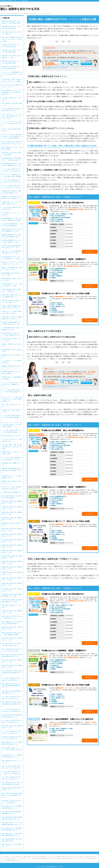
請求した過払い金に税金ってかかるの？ (11, 406)
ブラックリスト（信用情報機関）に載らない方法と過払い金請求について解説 (12, 74)
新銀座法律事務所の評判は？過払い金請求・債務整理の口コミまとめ (12, 230)
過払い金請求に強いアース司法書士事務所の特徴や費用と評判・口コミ (12, 829)
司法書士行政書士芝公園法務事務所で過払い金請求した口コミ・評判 (12, 247)
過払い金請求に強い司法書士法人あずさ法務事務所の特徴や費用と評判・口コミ (12, 704)
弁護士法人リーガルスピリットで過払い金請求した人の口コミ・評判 (12, 263)
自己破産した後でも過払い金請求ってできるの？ (12, 411)
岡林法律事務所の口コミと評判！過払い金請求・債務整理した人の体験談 (12, 219)
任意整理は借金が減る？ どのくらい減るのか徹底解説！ (11, 372)
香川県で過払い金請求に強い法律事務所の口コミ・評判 (12, 530)
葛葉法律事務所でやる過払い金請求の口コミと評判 (12, 280)
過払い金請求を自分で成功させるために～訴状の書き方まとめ (12, 617)
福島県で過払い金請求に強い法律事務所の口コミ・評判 (12, 628)
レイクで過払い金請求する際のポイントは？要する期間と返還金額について (12, 431)
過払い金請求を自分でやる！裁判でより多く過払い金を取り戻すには (12, 645)
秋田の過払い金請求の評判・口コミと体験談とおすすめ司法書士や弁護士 (12, 22)
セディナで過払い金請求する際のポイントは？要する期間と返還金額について (12, 392)
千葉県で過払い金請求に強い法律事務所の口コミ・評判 (12, 612)
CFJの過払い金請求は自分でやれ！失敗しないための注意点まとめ (12, 738)
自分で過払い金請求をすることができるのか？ (12, 99)
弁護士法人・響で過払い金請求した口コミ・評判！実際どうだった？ (12, 301)
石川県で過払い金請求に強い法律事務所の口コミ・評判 (12, 590)
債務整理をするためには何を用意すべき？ (12, 356)
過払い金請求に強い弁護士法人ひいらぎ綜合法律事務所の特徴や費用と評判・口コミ (12, 686)
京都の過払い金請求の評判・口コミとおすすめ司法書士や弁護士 (12, 51)
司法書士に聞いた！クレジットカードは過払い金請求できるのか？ (12, 203)
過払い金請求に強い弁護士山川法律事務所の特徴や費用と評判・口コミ (12, 655)
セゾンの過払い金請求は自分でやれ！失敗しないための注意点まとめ (12, 721)
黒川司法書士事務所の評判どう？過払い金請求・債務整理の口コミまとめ (12, 165)
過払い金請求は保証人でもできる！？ (12, 436)
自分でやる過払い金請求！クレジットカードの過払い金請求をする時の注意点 (12, 750)
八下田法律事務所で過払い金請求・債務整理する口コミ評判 (12, 329)
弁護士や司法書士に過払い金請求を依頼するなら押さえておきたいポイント (12, 143)
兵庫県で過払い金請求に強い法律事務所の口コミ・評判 (12, 563)
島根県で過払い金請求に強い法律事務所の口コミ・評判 (12, 546)
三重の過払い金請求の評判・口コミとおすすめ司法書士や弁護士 (12, 46)
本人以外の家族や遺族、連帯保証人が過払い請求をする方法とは (12, 110)
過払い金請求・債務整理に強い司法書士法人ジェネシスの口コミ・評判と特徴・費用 (12, 39)
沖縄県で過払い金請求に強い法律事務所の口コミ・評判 (12, 502)
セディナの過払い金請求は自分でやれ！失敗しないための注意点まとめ (11, 181)
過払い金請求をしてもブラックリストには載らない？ (12, 214)
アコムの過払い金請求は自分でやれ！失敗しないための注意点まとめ (12, 778)
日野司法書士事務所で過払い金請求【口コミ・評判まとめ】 (11, 290)
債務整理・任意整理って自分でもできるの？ (12, 345)
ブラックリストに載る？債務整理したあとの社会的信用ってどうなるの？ (12, 459)
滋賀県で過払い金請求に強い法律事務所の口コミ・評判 (12, 568)
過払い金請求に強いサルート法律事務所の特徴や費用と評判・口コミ (12, 756)
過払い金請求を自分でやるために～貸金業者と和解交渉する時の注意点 (12, 783)
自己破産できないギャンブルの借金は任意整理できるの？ (12, 477)
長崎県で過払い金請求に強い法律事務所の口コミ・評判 (12, 519)
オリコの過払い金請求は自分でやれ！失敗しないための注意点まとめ (12, 732)
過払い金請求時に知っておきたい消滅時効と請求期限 (12, 148)
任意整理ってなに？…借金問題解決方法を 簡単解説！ (12, 378)
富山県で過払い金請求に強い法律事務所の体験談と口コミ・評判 (12, 595)
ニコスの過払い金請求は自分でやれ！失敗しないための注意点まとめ (12, 679)
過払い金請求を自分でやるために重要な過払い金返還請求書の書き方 (12, 623)
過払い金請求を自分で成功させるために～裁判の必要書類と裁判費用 (12, 634)
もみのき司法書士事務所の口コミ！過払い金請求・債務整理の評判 (12, 225)
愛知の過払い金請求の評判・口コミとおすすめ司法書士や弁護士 (12, 68)
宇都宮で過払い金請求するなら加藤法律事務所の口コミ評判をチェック (12, 318)
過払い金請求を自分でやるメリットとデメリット (12, 762)
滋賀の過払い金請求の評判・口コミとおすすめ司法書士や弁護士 (12, 27)
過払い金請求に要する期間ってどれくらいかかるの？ (12, 340)
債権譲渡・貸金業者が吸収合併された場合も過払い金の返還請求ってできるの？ (12, 470)
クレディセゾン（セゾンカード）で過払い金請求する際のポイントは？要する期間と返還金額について (12, 425)
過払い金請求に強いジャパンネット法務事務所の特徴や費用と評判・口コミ (12, 824)
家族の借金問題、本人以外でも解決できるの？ (12, 351)
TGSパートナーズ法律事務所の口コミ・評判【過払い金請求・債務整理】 (12, 176)
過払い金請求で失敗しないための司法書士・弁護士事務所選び (12, 497)
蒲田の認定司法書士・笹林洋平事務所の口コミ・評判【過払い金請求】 (12, 159)
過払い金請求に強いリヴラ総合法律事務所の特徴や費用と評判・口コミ (12, 835)
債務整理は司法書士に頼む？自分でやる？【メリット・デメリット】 (12, 367)
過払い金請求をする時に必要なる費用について (12, 104)
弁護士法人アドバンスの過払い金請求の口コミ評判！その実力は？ (12, 312)
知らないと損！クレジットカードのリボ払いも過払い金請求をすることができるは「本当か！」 (12, 116)
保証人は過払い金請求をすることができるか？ (12, 606)
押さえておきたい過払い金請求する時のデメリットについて (12, 86)
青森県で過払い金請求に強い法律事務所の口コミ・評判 (12, 666)
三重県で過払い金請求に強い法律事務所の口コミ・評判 (12, 573)
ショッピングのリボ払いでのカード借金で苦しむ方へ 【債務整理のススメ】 (12, 384)
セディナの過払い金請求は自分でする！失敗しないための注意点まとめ (11, 710)
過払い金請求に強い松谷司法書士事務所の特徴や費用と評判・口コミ (12, 716)
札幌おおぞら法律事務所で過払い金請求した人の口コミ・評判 (12, 269)
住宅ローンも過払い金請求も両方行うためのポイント (12, 130)
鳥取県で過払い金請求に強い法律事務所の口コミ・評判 (12, 552)
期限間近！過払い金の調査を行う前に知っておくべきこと (12, 482)
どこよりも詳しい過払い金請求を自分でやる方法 (50, 867)
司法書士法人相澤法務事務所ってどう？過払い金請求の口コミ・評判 (11, 323)
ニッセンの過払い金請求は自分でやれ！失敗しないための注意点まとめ (11, 170)
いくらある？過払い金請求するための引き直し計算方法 (12, 208)
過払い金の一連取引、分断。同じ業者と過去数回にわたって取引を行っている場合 (12, 447)
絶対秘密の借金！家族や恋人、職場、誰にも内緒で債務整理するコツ (12, 192)
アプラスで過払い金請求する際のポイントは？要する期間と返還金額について (12, 417)
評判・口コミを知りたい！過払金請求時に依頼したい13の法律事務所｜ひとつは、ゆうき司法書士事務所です (12, 136)
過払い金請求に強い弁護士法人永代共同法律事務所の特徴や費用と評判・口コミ (12, 673)
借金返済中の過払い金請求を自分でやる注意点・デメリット (12, 789)
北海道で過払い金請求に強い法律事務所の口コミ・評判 (12, 727)
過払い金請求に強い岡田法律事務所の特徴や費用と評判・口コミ (12, 813)
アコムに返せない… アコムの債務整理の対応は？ (11, 362)
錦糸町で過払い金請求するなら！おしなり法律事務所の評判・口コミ (12, 296)
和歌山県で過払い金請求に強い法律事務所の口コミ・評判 (12, 557)
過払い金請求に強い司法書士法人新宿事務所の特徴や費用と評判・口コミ (12, 818)
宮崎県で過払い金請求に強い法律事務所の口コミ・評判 (12, 508)
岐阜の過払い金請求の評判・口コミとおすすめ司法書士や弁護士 (12, 62)
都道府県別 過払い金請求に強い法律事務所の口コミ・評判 (12, 57)
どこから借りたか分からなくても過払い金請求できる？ (12, 440)
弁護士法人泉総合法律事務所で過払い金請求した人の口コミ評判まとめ (12, 307)
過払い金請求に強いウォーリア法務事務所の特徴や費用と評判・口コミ (12, 743)
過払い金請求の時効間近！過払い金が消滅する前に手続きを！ (12, 840)
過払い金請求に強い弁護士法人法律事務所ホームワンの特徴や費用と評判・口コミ (12, 795)
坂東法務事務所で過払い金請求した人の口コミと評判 (12, 274)
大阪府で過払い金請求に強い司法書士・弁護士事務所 (11, 154)
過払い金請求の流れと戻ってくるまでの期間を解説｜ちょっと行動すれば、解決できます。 (12, 92)
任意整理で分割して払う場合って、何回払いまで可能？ (12, 453)
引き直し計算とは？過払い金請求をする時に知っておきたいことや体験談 (12, 80)
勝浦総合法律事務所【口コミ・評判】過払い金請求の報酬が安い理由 (12, 236)
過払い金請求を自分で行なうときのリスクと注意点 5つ (12, 33)
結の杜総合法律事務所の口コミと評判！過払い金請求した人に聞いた (11, 241)
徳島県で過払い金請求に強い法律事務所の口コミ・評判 (12, 535)
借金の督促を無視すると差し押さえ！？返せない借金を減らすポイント (12, 334)
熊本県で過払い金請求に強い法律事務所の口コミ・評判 (12, 513)
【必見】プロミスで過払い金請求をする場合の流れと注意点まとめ (12, 488)
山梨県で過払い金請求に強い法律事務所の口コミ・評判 (12, 579)
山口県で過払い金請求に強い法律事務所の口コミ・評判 (12, 541)
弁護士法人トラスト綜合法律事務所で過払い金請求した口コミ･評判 (12, 252)
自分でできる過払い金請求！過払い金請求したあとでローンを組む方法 (12, 767)
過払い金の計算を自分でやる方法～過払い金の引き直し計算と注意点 (12, 650)
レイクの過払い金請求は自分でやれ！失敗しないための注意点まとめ (12, 698)
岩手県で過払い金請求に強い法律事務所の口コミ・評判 (12, 661)
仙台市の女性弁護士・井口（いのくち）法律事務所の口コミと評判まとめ (12, 258)
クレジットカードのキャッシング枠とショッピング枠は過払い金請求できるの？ (12, 123)
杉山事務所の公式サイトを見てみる (56, 68)
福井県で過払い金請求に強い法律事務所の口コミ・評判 (12, 584)
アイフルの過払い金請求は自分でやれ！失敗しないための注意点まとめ (11, 772)
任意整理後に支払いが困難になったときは (12, 464)
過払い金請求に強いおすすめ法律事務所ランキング (12, 845)
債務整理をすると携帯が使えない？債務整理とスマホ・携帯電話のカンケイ (12, 197)
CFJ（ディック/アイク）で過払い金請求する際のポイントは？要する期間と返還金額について (12, 399)
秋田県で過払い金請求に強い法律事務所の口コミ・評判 (12, 639)
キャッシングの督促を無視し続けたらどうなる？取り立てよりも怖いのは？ (12, 187)
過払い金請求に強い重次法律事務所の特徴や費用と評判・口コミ (12, 692)
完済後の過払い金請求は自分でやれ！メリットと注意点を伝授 (12, 802)
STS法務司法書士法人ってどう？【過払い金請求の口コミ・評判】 (12, 285)
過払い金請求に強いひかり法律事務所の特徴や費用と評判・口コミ (12, 807)
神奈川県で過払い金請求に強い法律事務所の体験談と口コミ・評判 (12, 601)
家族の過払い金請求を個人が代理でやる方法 (12, 524)
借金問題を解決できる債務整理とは (11, 492)
